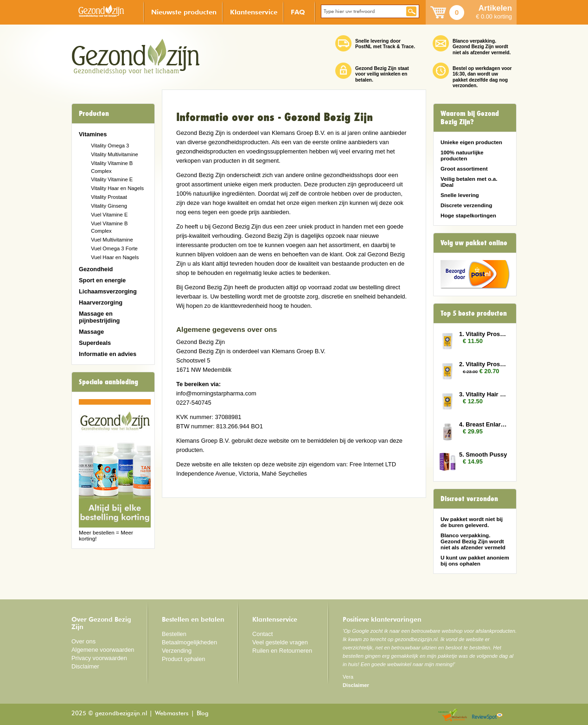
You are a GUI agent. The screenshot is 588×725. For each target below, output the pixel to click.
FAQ (298, 12)
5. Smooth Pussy (483, 455)
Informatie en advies (108, 354)
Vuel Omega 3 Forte (114, 248)
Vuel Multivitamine (112, 240)
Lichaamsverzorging (108, 291)
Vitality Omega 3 (110, 146)
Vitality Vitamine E (112, 179)
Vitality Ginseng (109, 206)
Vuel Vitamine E (109, 215)
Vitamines (93, 134)
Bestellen (174, 634)
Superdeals (95, 343)
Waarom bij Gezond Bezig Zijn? (470, 118)
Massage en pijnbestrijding (99, 317)
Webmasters (172, 714)
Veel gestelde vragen (280, 642)
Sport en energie (102, 280)
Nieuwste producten (184, 12)
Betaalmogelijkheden (189, 642)
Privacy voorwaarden (99, 658)
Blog (203, 714)
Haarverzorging (101, 302)
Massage (91, 332)
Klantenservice (254, 12)
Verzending (177, 651)
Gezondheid (96, 269)
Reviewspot (487, 715)
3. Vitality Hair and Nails (483, 394)
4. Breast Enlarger (483, 424)
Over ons (83, 641)
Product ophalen (183, 659)
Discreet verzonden (469, 499)
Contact (262, 634)
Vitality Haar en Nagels (117, 188)
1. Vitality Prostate (483, 334)
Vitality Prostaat (109, 197)
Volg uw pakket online (474, 243)
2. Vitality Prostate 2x (483, 364)
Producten (94, 114)
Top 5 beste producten (474, 313)
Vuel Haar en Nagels (115, 257)
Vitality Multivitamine (114, 154)
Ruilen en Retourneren (282, 651)
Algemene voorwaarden (103, 650)
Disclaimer (85, 666)
